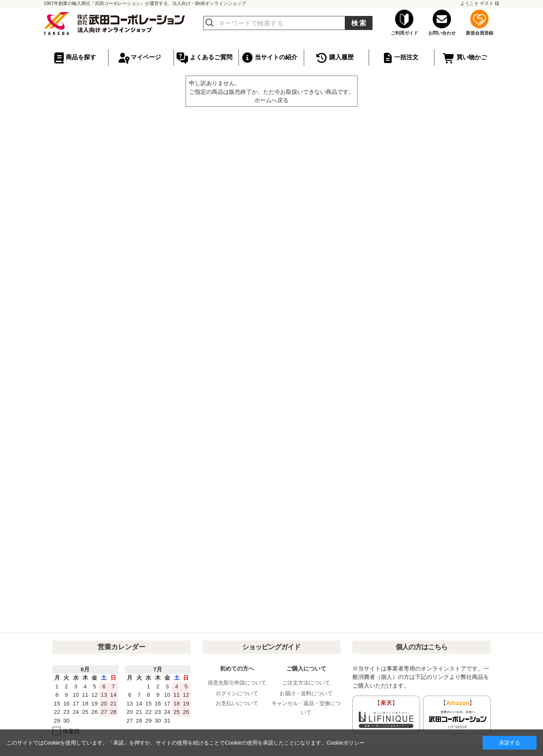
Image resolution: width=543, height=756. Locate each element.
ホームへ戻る (271, 100)
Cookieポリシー (346, 743)
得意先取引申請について (237, 683)
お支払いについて (237, 703)
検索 (359, 23)
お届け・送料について (306, 693)
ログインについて (237, 693)
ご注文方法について (306, 683)
